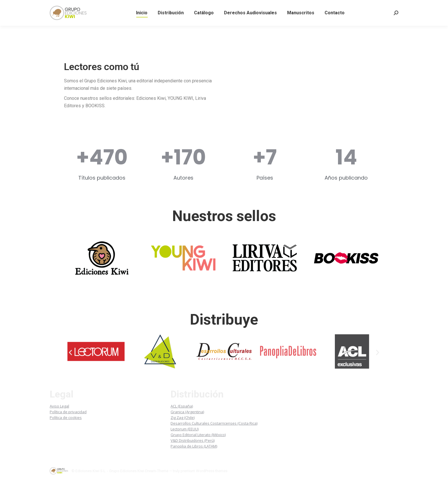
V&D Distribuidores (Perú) (193, 440)
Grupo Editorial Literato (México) (198, 435)
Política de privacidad (68, 412)
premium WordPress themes (204, 471)
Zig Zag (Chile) (183, 418)
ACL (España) (182, 406)
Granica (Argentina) (187, 412)
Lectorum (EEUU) (185, 429)
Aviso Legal (59, 406)
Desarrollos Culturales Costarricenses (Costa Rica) (214, 423)
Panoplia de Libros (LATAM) (194, 446)
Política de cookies (66, 418)
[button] (70, 352)
